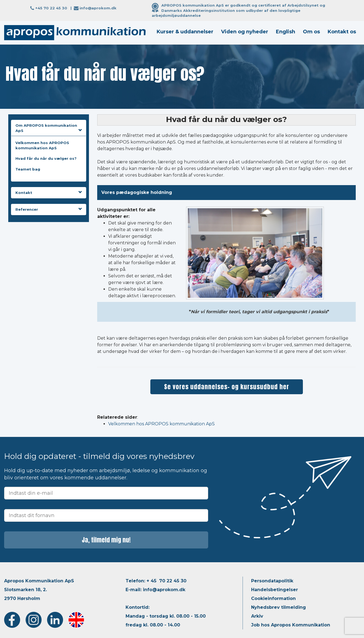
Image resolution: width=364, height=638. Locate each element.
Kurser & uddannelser (185, 32)
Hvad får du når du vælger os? (46, 158)
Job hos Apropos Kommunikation (291, 625)
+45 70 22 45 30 (51, 8)
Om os (311, 32)
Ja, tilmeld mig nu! (106, 540)
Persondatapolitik (272, 581)
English (286, 32)
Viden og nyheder (245, 32)
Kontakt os (342, 32)
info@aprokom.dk (98, 8)
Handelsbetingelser (275, 590)
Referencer (49, 209)
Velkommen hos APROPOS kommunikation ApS (161, 424)
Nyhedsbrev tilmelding (279, 607)
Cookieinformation (273, 598)
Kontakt (49, 193)
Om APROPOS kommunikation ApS (49, 128)
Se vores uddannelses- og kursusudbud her (227, 387)
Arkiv (257, 616)
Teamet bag (28, 169)
